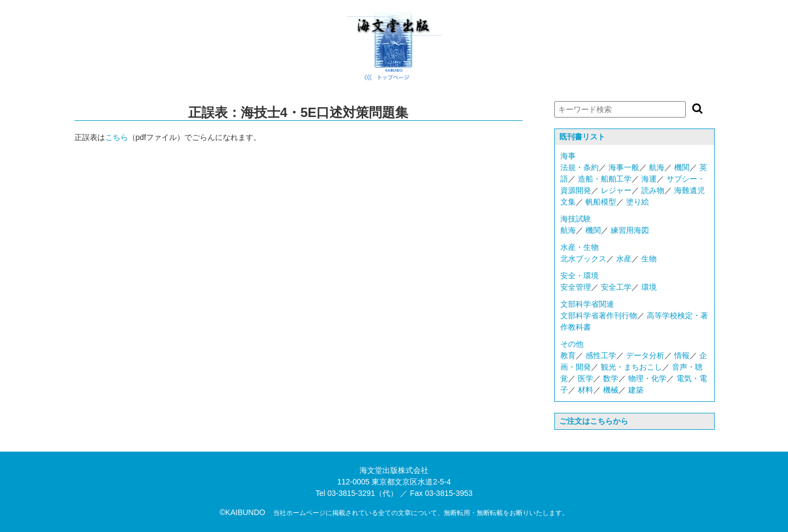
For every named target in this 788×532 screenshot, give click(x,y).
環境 (649, 287)
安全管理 (576, 287)
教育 (568, 355)
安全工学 (616, 287)
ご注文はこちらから (594, 421)
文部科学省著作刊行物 (599, 315)
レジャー (616, 190)
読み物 (653, 190)
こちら (117, 137)
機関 (682, 167)
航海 (657, 167)
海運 (649, 179)
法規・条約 (580, 167)
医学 (586, 378)
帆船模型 (601, 202)
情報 (682, 355)
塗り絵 (638, 202)
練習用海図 (630, 230)
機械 (611, 390)
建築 (636, 390)
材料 (586, 390)
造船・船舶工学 (605, 179)
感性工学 (601, 355)
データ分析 (645, 355)
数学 (611, 378)
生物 (649, 259)
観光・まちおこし (631, 367)
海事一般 (624, 167)
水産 (624, 259)
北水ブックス (583, 259)
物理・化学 (647, 378)
